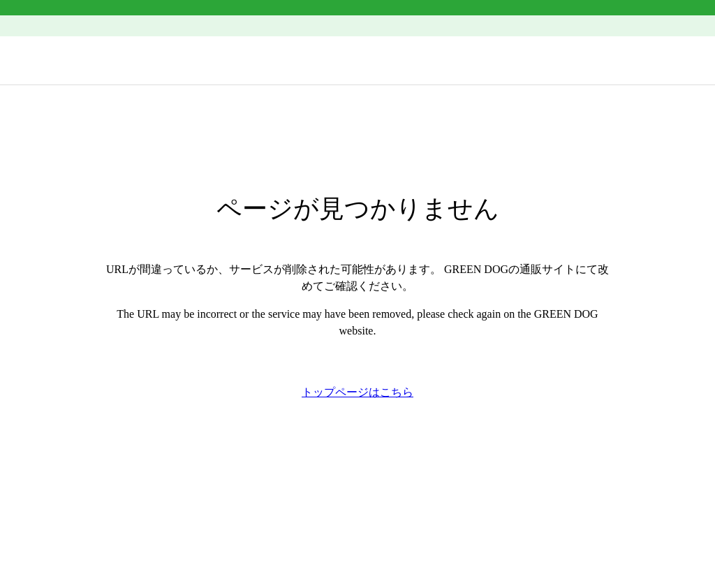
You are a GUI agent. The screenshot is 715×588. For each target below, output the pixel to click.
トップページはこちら (357, 392)
